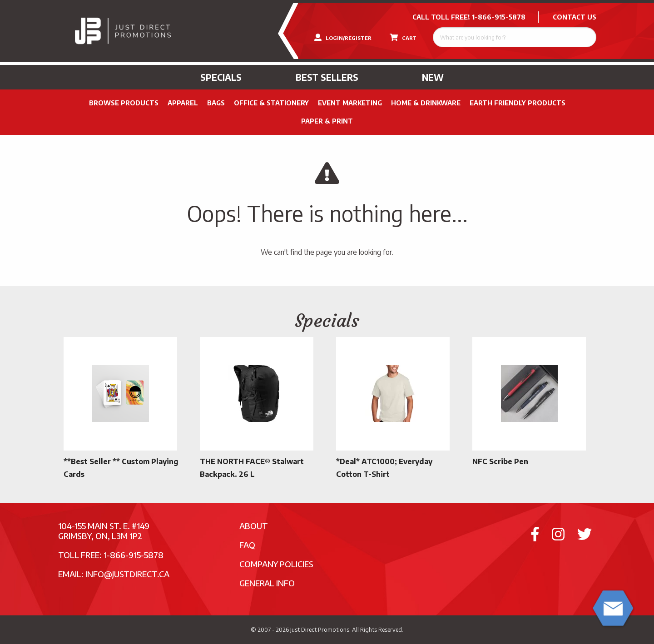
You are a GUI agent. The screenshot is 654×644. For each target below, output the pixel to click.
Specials (221, 77)
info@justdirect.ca (127, 574)
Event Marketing (350, 103)
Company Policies (276, 564)
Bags (216, 103)
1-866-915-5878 (499, 17)
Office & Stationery (271, 103)
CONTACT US (575, 17)
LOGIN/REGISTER (343, 37)
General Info (267, 583)
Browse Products (124, 103)
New (433, 77)
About (254, 526)
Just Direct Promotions (320, 629)
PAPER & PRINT (327, 121)
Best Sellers (327, 77)
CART (403, 37)
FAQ (247, 545)
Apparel (183, 103)
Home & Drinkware (426, 103)
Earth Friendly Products (518, 103)
